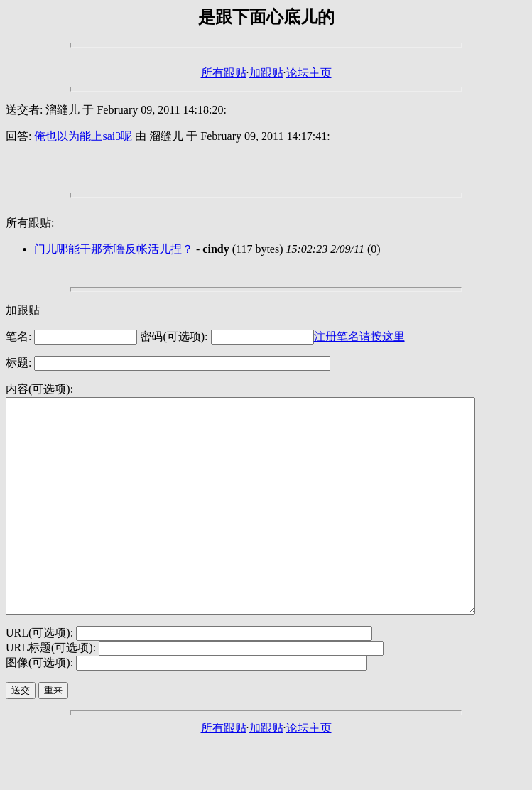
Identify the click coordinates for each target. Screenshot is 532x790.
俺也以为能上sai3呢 (83, 136)
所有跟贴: (30, 223)
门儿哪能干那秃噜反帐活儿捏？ (114, 249)
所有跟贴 (224, 73)
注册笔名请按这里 (359, 336)
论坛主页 (309, 73)
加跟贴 (266, 73)
